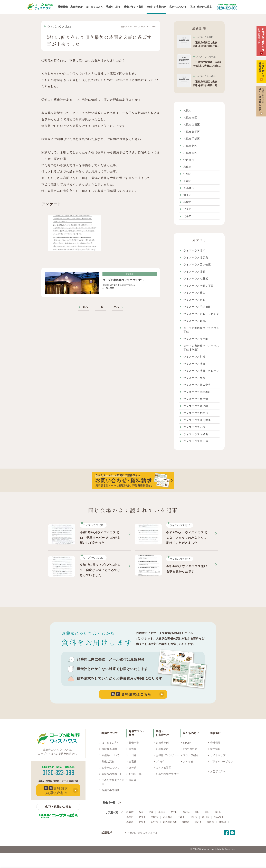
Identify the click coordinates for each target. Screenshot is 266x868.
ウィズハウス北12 (59, 27)
